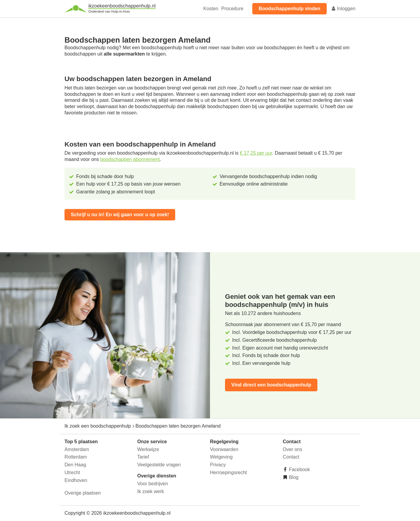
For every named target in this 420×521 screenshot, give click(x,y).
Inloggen (343, 9)
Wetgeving (221, 457)
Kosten (211, 9)
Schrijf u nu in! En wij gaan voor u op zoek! (120, 215)
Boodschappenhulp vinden (289, 9)
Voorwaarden (224, 449)
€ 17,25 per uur (256, 153)
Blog (293, 477)
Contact (291, 457)
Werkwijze (148, 449)
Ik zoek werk (151, 491)
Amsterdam (77, 449)
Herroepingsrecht (228, 473)
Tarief (143, 457)
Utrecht (72, 473)
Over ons (293, 449)
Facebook (299, 470)
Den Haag (75, 465)
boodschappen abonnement (130, 159)
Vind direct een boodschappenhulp (271, 385)
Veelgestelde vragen (159, 465)
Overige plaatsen (83, 493)
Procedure (232, 9)
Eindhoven (76, 480)
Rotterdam (76, 457)
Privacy (218, 465)
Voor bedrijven (153, 484)
